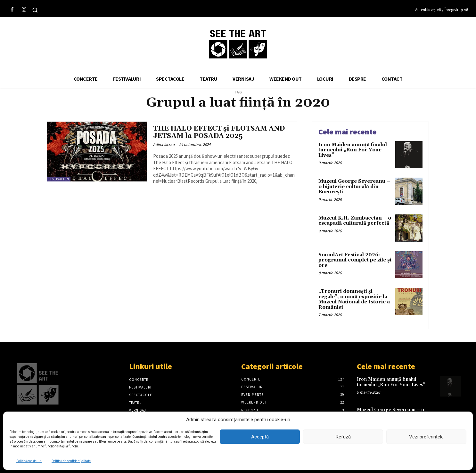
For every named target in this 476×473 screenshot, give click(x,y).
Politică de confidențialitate (71, 461)
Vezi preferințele (426, 437)
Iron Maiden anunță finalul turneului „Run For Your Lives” (353, 150)
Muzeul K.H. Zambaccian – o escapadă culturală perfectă (355, 221)
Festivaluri (59, 179)
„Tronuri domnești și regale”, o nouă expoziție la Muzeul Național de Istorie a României (354, 299)
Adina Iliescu (164, 144)
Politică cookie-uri (29, 461)
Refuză (343, 437)
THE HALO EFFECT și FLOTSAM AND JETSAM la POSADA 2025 (219, 132)
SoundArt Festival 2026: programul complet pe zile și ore (355, 260)
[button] (35, 10)
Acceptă (260, 437)
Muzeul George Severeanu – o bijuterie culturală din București (354, 187)
